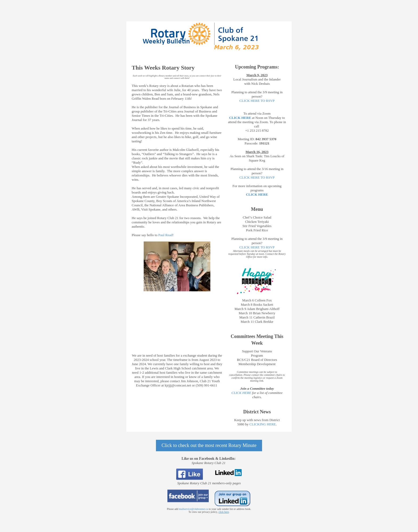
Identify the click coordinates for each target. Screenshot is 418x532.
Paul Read (165, 235)
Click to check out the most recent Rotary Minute (209, 445)
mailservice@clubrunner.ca (193, 509)
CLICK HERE (257, 194)
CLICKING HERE (262, 424)
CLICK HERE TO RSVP (257, 101)
